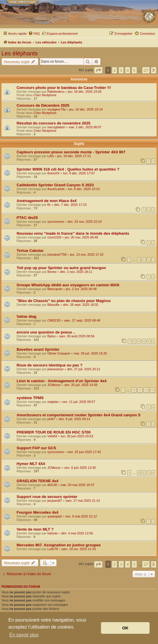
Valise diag (26, 316)
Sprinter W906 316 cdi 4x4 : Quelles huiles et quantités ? (68, 169)
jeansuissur (56, 369)
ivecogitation (56, 127)
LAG (51, 156)
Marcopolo (55, 289)
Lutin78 (53, 549)
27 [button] (146, 70)
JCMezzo (54, 385)
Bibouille (54, 305)
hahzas (53, 533)
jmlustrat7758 (57, 255)
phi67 (51, 419)
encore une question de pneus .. (46, 332)
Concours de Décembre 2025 (43, 105)
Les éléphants (20, 53)
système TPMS (30, 398)
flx (49, 205)
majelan (53, 402)
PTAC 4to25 (27, 218)
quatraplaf (55, 516)
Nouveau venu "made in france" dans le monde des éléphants (73, 233)
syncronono (56, 222)
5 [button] (134, 70)
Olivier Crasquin (59, 353)
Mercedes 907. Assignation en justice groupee (59, 545)
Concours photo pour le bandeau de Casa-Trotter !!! (64, 88)
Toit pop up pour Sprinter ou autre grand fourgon (61, 268)
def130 (52, 485)
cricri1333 (54, 237)
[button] (98, 70)
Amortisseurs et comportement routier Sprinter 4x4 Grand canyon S (79, 415)
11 (140, 390)
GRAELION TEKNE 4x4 (38, 481)
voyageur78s (57, 109)
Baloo (52, 336)
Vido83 (52, 436)
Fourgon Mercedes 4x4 (38, 512)
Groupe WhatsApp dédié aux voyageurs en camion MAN (68, 285)
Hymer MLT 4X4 (31, 464)
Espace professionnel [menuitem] (60, 33)
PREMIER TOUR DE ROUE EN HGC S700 (54, 432)
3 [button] (121, 70)
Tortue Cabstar (30, 251)
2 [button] (114, 70)
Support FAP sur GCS (36, 448)
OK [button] (125, 628)
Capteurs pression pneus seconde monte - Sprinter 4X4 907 (71, 152)
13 (152, 390)
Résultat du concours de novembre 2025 (54, 123)
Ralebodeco (56, 92)
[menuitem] (34, 34)
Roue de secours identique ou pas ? (49, 365)
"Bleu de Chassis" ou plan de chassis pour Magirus (64, 301)
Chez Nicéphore (45, 95)
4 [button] (128, 70)
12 (146, 390)
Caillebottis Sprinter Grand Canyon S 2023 (55, 185)
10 (134, 390)
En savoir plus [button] (24, 635)
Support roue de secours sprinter (47, 497)
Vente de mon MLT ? (35, 529)
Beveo (52, 272)
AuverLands (56, 189)
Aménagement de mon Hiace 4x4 (47, 201)
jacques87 (55, 501)
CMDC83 (54, 320)
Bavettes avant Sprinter (38, 349)
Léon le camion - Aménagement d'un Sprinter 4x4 (62, 381)
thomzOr (54, 173)
